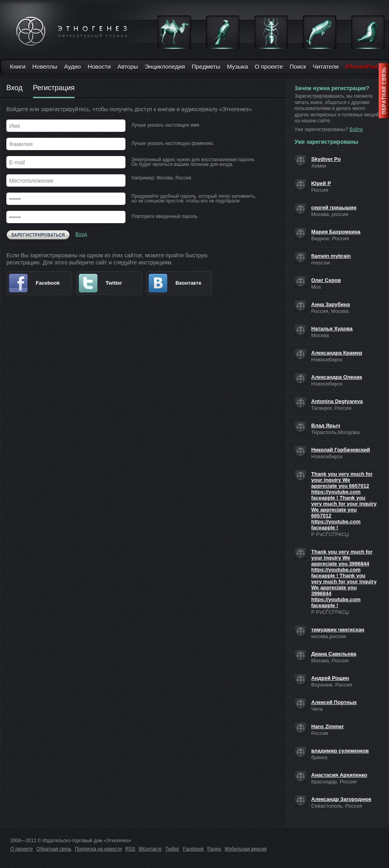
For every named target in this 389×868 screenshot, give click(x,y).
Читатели (326, 67)
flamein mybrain (331, 256)
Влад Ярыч (326, 425)
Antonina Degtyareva (337, 401)
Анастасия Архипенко (339, 775)
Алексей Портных (334, 702)
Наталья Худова (332, 329)
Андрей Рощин (330, 678)
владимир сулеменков (340, 751)
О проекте (269, 67)
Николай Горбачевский (341, 450)
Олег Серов (326, 280)
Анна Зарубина (330, 304)
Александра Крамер (337, 353)
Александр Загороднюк (341, 799)
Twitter (172, 849)
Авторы (128, 67)
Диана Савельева (334, 654)
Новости (99, 67)
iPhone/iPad (361, 67)
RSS (130, 849)
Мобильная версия (246, 849)
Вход (14, 88)
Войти (356, 129)
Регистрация (54, 88)
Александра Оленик (337, 377)
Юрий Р (321, 183)
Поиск (298, 67)
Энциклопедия (165, 67)
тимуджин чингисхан (338, 630)
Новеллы (45, 67)
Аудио (72, 67)
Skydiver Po (326, 159)
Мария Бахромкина (336, 232)
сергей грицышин (334, 207)
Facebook (194, 849)
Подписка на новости (98, 849)
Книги (18, 67)
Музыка (238, 67)
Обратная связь (54, 849)
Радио (214, 849)
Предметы (206, 67)
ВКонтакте (150, 849)
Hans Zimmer (327, 726)
